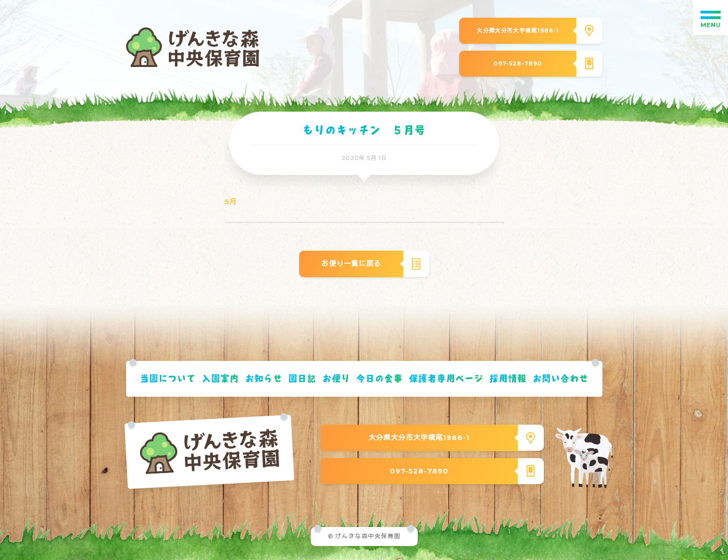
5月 (231, 202)
